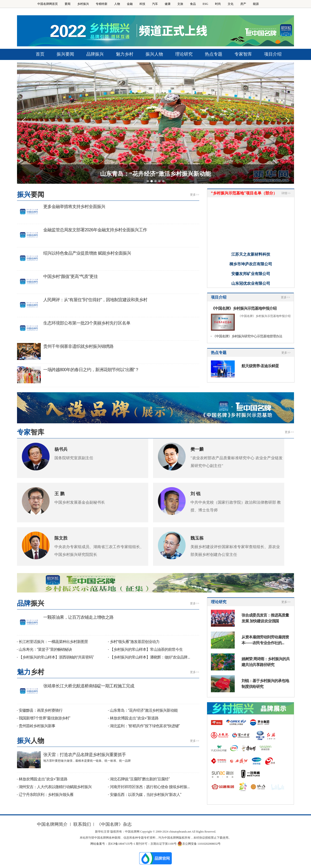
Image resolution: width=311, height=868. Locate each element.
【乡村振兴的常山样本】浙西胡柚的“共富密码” (56, 657)
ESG (205, 4)
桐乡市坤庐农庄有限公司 (251, 266)
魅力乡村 (125, 54)
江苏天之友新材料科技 (251, 257)
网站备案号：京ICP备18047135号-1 (113, 844)
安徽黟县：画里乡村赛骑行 (41, 710)
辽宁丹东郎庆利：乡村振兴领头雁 (46, 795)
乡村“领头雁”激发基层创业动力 (135, 642)
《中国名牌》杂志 (114, 824)
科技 (142, 4)
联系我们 (82, 824)
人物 (117, 4)
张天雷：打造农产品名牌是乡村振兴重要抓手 (85, 755)
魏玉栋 (197, 538)
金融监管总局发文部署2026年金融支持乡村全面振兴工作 (95, 230)
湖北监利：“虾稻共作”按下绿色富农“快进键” (145, 726)
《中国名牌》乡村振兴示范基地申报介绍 (244, 308)
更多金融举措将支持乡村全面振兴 (74, 207)
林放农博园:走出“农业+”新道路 (134, 718)
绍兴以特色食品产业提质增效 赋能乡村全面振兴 (87, 253)
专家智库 (243, 54)
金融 (130, 4)
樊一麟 (197, 449)
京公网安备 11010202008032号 (199, 844)
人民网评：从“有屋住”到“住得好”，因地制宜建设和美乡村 (95, 300)
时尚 (218, 4)
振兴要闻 (65, 54)
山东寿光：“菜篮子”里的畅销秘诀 (45, 649)
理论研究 (184, 54)
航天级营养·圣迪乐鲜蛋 (260, 366)
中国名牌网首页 (48, 4)
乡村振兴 (83, 4)
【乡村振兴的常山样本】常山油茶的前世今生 (146, 649)
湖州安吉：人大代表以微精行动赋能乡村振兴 (55, 787)
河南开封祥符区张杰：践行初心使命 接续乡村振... (150, 787)
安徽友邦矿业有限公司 (251, 276)
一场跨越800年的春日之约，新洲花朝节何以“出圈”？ (91, 370)
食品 (193, 4)
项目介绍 (273, 54)
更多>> (195, 195)
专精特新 (102, 4)
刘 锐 (195, 494)
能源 (256, 4)
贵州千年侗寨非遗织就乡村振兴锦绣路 (78, 346)
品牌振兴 (95, 54)
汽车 (155, 4)
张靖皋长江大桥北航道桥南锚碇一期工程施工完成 (89, 686)
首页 (40, 54)
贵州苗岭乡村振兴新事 (37, 726)
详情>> (286, 193)
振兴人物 (154, 54)
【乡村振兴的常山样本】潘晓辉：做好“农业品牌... (150, 657)
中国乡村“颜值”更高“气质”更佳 (70, 276)
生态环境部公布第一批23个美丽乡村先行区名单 (87, 323)
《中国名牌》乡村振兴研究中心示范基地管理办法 (247, 336)
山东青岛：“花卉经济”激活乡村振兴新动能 (155, 174)
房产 (243, 4)
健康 (168, 4)
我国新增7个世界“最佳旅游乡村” (44, 718)
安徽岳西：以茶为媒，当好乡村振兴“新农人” (146, 795)
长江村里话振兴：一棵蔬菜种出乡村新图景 (53, 642)
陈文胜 (61, 538)
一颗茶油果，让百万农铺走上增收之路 (78, 617)
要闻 (68, 4)
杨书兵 (61, 449)
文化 (231, 4)
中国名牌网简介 (52, 824)
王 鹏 (59, 494)
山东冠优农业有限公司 (251, 286)
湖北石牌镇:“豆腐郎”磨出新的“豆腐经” (140, 779)
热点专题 (214, 54)
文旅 (180, 4)
